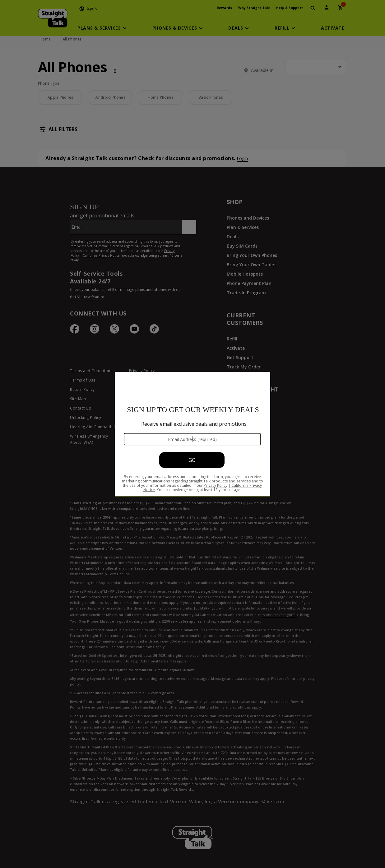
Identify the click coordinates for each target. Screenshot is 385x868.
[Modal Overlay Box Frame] (193, 434)
